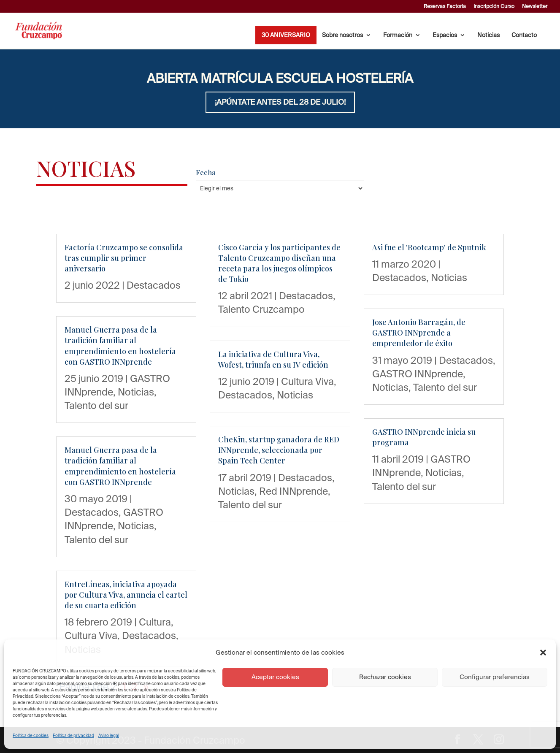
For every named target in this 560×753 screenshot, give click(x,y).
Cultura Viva (91, 635)
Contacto (524, 35)
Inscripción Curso (494, 6)
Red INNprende (294, 491)
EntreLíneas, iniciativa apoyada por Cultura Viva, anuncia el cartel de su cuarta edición (126, 595)
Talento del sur (96, 405)
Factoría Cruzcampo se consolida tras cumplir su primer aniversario (124, 258)
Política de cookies (31, 735)
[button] (543, 653)
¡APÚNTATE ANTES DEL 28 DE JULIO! (280, 102)
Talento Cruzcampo (261, 309)
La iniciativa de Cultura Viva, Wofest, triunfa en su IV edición (273, 359)
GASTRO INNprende (418, 374)
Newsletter (535, 6)
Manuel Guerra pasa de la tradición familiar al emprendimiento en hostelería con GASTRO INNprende (120, 346)
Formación (398, 35)
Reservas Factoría (445, 6)
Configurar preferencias (495, 677)
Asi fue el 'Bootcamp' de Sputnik (429, 247)
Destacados (154, 285)
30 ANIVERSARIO (286, 35)
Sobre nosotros (342, 35)
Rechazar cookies (385, 677)
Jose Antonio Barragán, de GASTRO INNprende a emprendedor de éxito (419, 333)
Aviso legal (109, 735)
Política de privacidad (73, 735)
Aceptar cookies (275, 677)
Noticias (488, 35)
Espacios (445, 35)
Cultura (155, 622)
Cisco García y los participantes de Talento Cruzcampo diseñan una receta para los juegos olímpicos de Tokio (279, 263)
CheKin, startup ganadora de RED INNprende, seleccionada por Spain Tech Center (279, 450)
